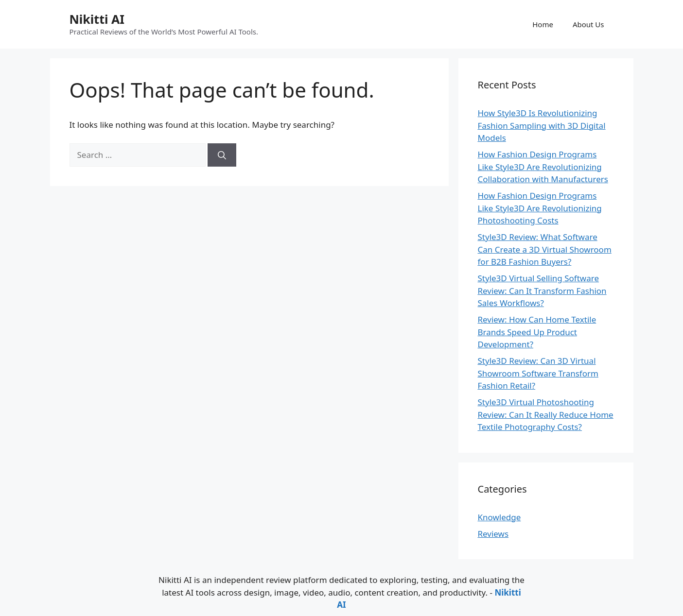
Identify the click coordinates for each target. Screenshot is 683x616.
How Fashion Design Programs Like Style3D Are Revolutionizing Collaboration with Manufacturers (543, 167)
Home (543, 24)
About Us (588, 24)
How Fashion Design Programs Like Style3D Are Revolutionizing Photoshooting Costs (540, 208)
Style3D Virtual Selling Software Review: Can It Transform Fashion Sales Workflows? (542, 291)
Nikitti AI (97, 19)
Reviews (493, 534)
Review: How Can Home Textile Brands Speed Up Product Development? (537, 332)
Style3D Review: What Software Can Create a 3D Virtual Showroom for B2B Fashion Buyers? (545, 249)
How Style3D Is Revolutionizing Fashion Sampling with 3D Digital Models (542, 125)
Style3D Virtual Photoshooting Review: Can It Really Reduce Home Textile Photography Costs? (546, 414)
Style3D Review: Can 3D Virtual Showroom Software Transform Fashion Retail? (538, 373)
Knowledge (499, 517)
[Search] (222, 155)
